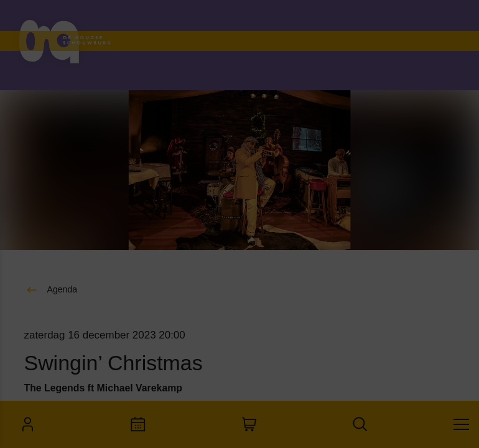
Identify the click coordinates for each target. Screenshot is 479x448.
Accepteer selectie (106, 425)
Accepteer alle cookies (106, 389)
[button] (93, 267)
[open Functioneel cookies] (192, 269)
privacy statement (56, 227)
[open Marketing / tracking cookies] (192, 306)
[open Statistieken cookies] (192, 343)
